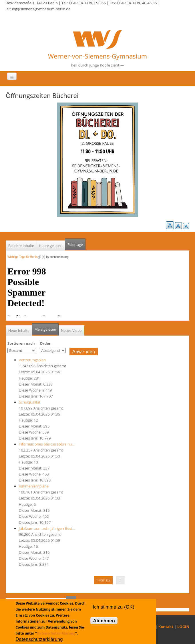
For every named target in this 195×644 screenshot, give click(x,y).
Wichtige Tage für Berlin (24, 257)
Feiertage (75, 245)
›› (121, 580)
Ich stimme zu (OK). (114, 607)
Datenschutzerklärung (56, 633)
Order (45, 343)
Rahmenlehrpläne (34, 486)
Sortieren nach (21, 343)
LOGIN (183, 627)
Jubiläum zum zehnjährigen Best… (47, 528)
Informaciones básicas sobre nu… (47, 444)
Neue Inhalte (19, 331)
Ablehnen (104, 621)
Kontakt (166, 627)
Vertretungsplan (32, 360)
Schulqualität (30, 402)
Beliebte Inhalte (21, 246)
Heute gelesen (51, 246)
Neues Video (71, 331)
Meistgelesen (45, 329)
